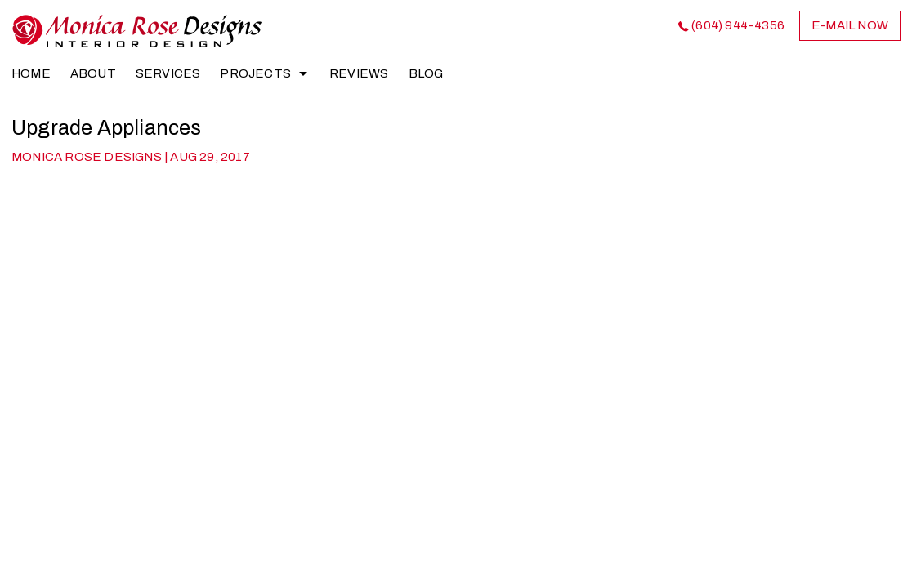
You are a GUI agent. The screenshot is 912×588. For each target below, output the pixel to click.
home (31, 73)
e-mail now (850, 25)
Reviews (359, 73)
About (93, 73)
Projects (255, 73)
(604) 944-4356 (738, 25)
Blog (426, 73)
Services (168, 73)
